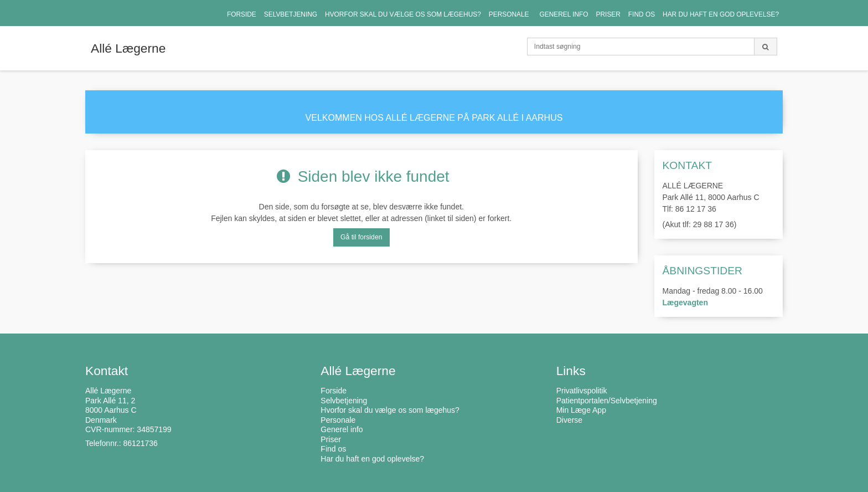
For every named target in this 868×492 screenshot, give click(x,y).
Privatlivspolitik (582, 391)
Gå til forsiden (361, 237)
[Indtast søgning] (641, 47)
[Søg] (766, 47)
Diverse (569, 420)
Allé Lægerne (128, 48)
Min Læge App (581, 410)
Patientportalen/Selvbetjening (607, 401)
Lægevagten (685, 303)
